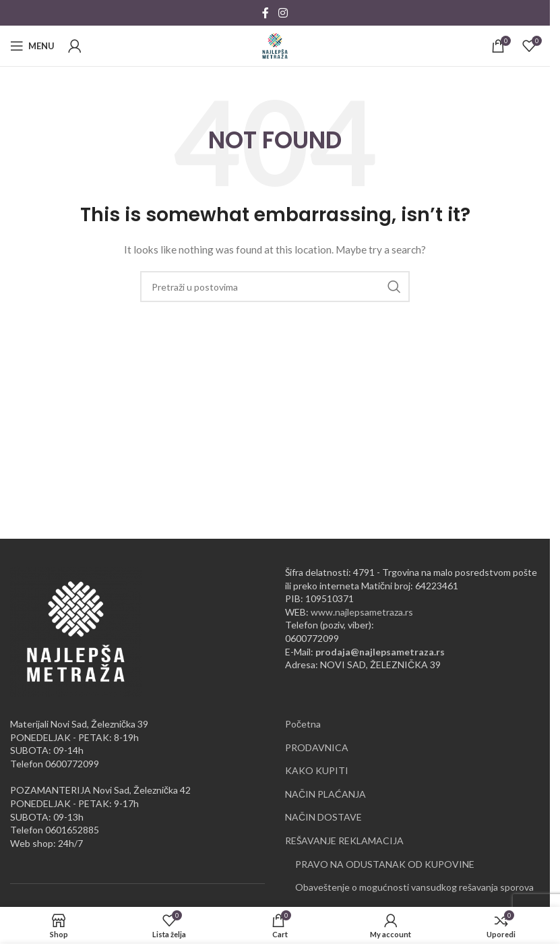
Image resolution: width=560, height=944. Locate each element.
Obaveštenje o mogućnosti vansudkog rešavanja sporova (414, 887)
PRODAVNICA (317, 747)
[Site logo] (275, 45)
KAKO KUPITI (317, 770)
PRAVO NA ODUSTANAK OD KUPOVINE (385, 864)
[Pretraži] (275, 287)
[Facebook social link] (266, 13)
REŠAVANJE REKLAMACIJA (344, 840)
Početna (303, 724)
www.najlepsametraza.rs (362, 612)
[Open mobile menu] (32, 46)
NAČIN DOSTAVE (323, 817)
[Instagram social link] (283, 13)
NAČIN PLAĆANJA (325, 794)
